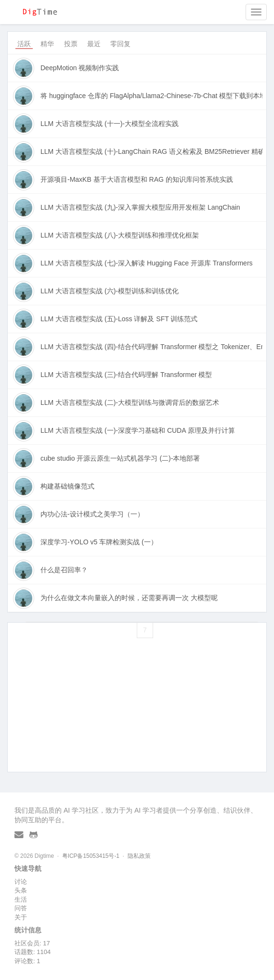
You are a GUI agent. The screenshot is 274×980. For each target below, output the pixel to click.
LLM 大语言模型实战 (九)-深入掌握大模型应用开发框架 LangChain (140, 207)
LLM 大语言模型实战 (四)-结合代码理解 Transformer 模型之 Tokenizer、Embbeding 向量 (151, 347)
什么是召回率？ (64, 570)
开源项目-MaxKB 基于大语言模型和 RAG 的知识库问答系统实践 (137, 179)
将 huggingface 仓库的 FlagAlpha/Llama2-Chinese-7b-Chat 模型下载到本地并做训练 (151, 96)
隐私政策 (139, 856)
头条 (21, 890)
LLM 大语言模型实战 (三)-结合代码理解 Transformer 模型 (126, 375)
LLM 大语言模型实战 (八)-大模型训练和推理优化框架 (120, 235)
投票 (71, 44)
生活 (21, 899)
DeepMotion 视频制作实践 (80, 68)
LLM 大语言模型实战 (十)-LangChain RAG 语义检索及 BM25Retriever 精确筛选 (151, 151)
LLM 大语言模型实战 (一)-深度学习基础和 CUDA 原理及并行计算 (138, 430)
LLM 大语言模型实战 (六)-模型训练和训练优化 (110, 291)
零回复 (120, 44)
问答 (21, 908)
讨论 (21, 882)
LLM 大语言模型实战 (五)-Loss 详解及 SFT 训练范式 (119, 319)
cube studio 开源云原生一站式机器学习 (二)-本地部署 (120, 458)
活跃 (24, 44)
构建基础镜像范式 (67, 486)
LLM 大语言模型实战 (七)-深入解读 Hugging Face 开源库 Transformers (147, 263)
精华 (47, 44)
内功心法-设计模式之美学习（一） (92, 514)
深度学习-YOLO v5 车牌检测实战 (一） (99, 542)
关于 (21, 917)
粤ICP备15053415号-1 (91, 856)
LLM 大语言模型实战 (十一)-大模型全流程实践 (110, 124)
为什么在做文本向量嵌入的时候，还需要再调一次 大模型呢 (129, 598)
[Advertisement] (137, 717)
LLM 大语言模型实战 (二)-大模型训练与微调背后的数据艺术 (130, 402)
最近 (94, 44)
